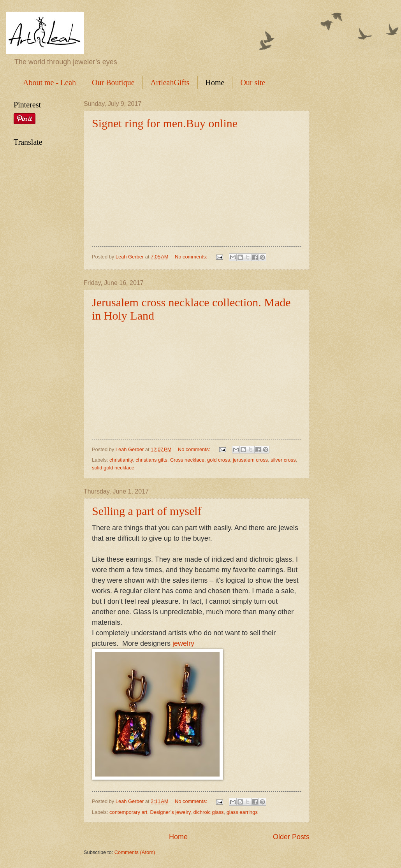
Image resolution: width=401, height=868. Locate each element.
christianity (121, 460)
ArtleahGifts (170, 83)
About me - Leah (49, 83)
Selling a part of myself (147, 511)
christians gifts (151, 460)
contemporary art (128, 812)
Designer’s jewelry (171, 812)
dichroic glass (209, 812)
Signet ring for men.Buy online (165, 123)
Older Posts (291, 837)
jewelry (183, 643)
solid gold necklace (113, 468)
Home (215, 83)
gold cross (219, 460)
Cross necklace (187, 460)
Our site (253, 83)
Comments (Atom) (135, 852)
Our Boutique (113, 83)
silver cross (283, 460)
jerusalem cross (250, 460)
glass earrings (242, 812)
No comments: (192, 257)
